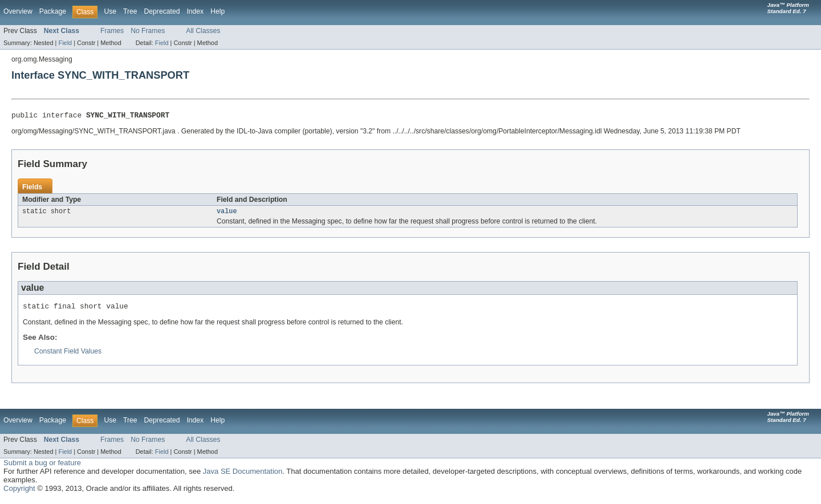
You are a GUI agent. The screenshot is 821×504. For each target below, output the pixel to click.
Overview (18, 11)
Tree (130, 11)
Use (110, 11)
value (227, 214)
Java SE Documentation (243, 476)
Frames (112, 31)
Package (53, 11)
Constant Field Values (68, 356)
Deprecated (162, 11)
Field (65, 43)
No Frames (148, 31)
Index (195, 11)
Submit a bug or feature (42, 467)
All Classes (203, 31)
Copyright (19, 493)
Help (218, 11)
